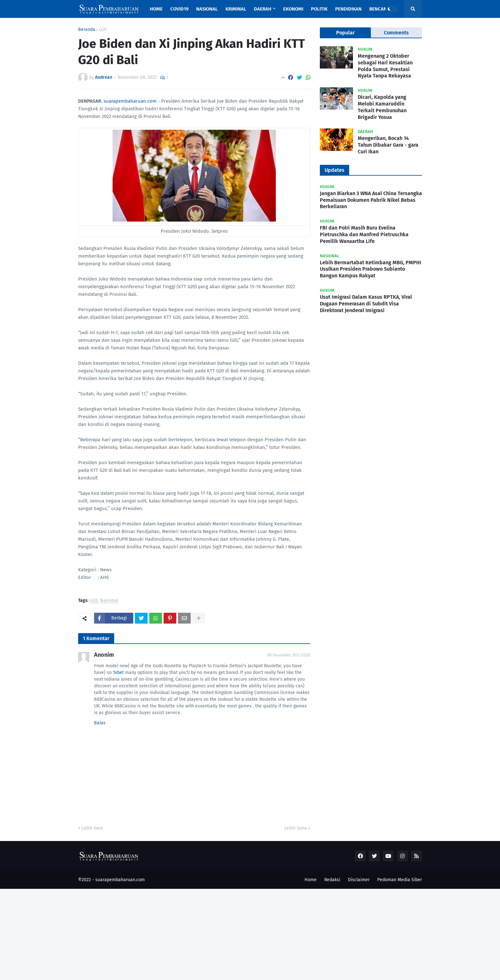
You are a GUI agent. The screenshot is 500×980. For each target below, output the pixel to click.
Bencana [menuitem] (379, 9)
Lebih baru (92, 828)
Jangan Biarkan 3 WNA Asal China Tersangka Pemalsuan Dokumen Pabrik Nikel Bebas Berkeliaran (371, 200)
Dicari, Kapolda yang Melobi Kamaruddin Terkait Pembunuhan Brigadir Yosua (382, 107)
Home (311, 880)
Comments (396, 33)
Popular (345, 33)
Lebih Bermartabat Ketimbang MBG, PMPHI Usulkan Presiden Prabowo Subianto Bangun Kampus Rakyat (371, 269)
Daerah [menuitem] (263, 9)
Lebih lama (296, 828)
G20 (103, 30)
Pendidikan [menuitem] (348, 9)
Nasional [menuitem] (207, 9)
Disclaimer (359, 880)
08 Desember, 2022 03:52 (289, 655)
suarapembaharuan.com (130, 101)
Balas (100, 723)
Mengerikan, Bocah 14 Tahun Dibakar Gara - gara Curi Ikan (388, 145)
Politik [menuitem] (319, 9)
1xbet (118, 673)
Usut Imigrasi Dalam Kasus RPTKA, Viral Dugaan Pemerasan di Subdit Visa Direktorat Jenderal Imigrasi (366, 304)
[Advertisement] (191, 933)
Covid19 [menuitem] (179, 9)
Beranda (87, 30)
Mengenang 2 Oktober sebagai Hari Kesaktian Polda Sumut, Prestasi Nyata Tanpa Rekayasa (385, 66)
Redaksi (332, 880)
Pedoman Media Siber (400, 880)
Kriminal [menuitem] (236, 9)
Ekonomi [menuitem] (293, 9)
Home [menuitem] (156, 9)
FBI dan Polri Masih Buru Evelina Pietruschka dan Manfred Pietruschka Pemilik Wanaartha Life (364, 234)
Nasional (109, 601)
